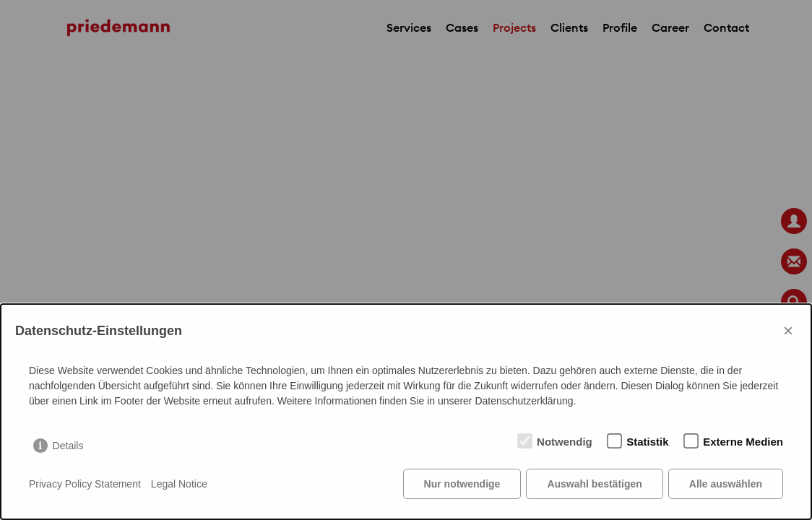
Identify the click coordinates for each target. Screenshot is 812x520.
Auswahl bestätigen (594, 484)
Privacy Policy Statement (85, 484)
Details (68, 446)
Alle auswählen (726, 484)
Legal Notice (179, 484)
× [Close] (788, 330)
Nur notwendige (462, 484)
